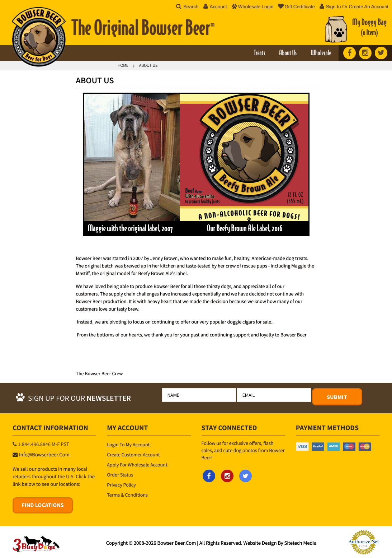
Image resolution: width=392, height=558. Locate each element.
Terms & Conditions (127, 495)
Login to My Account (128, 445)
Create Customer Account (133, 455)
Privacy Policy (121, 485)
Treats (259, 54)
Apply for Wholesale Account (137, 465)
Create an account (369, 7)
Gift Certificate (296, 7)
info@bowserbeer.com (44, 455)
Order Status (120, 475)
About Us (288, 54)
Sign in (334, 7)
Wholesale (321, 54)
